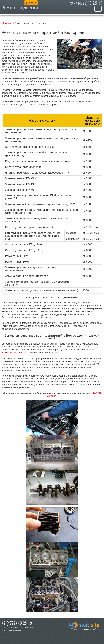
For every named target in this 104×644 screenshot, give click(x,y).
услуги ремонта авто (12, 353)
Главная (8, 23)
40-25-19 (88, 3)
